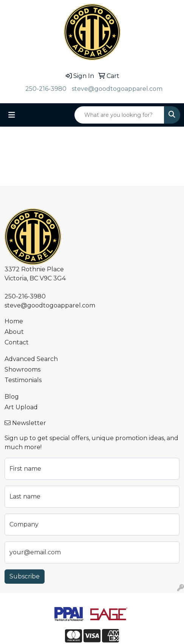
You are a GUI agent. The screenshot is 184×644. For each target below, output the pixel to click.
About (14, 332)
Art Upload (21, 407)
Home (14, 321)
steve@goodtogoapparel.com (117, 89)
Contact (17, 342)
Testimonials (23, 380)
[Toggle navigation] (12, 115)
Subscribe (25, 576)
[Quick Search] (119, 115)
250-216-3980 (46, 89)
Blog (12, 397)
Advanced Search (31, 359)
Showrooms (22, 369)
